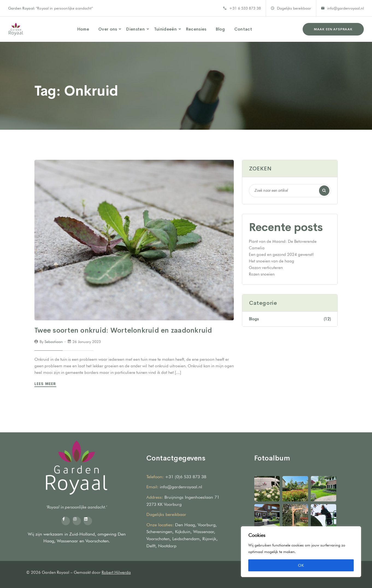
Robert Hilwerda (116, 572)
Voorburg (207, 525)
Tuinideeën (165, 29)
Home (83, 29)
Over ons (108, 29)
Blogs (290, 319)
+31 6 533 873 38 (245, 8)
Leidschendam (186, 539)
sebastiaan (54, 342)
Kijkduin (183, 532)
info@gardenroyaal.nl (346, 8)
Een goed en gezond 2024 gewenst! (281, 255)
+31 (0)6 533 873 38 (186, 477)
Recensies (196, 29)
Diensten (135, 29)
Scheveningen (159, 532)
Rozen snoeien (262, 274)
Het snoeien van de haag (271, 261)
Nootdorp (167, 546)
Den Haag (185, 525)
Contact (243, 29)
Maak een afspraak (333, 29)
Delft (151, 546)
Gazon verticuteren (266, 268)
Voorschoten (97, 541)
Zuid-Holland (82, 534)
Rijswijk (209, 539)
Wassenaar (67, 541)
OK (301, 565)
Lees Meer (46, 384)
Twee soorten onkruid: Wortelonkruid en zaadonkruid (123, 330)
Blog (220, 29)
